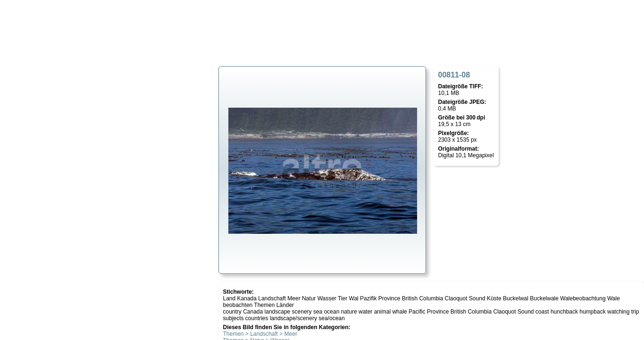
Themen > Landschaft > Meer (260, 334)
